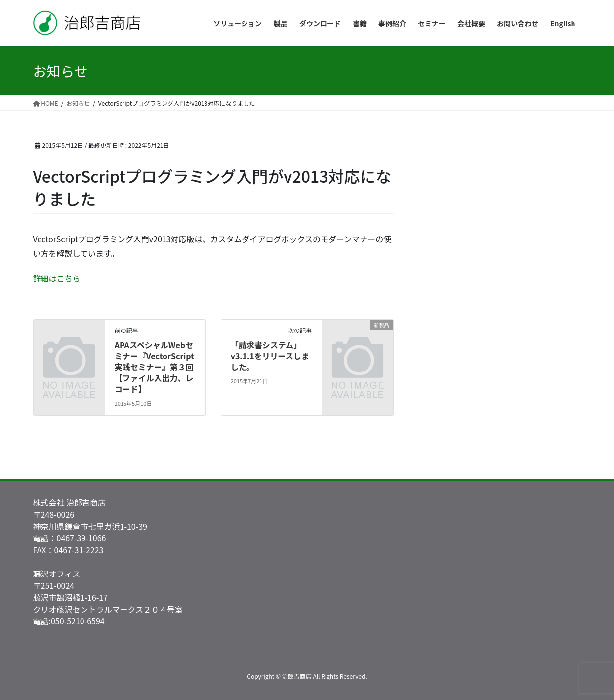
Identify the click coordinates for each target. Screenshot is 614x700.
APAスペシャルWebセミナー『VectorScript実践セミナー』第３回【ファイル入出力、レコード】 (154, 367)
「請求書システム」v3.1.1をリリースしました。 (270, 356)
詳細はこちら (57, 278)
